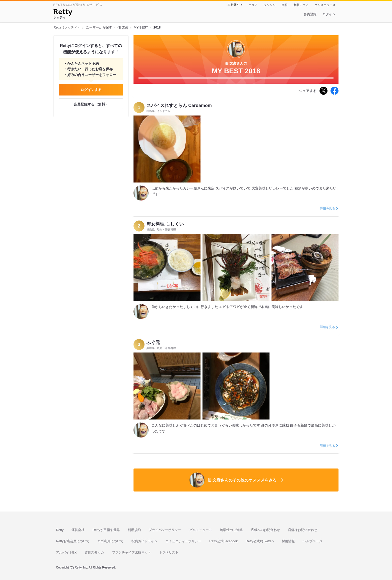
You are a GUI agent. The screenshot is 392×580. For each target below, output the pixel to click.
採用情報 (288, 541)
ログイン (329, 14)
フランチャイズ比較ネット (131, 552)
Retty (60, 530)
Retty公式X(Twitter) (260, 541)
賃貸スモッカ (94, 552)
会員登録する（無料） (91, 104)
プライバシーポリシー (165, 530)
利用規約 (134, 530)
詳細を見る (327, 208)
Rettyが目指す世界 (106, 530)
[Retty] (63, 13)
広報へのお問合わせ (265, 530)
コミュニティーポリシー (183, 541)
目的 (284, 5)
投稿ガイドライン (144, 541)
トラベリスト (169, 552)
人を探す (233, 4)
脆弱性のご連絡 (231, 530)
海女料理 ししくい (165, 224)
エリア (253, 5)
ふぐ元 (153, 342)
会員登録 (310, 14)
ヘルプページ (312, 541)
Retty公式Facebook (223, 541)
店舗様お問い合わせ (303, 530)
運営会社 (78, 530)
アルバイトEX (66, 552)
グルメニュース (325, 5)
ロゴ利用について (110, 541)
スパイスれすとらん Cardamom (179, 105)
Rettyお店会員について (73, 541)
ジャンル (269, 5)
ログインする (91, 90)
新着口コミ (301, 5)
